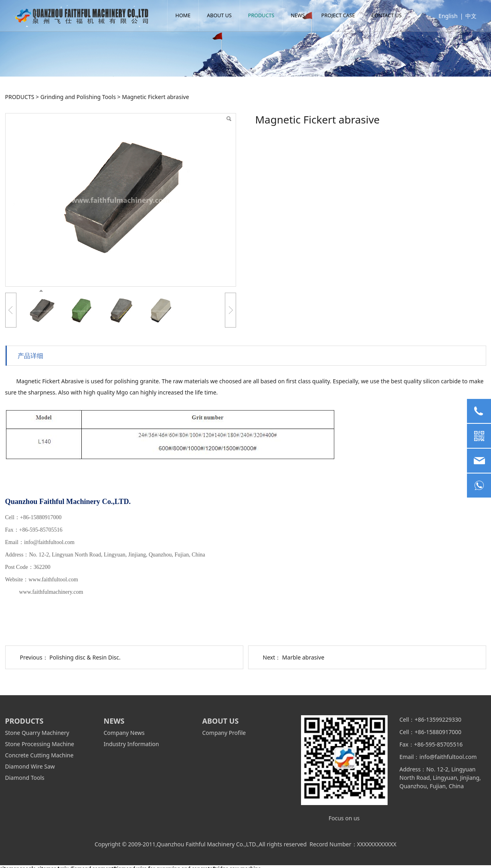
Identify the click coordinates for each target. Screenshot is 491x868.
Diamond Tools (25, 778)
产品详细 (30, 356)
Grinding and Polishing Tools (78, 97)
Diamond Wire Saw (30, 766)
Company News (124, 733)
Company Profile (224, 733)
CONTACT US (389, 15)
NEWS (301, 15)
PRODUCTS (264, 15)
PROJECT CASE (341, 15)
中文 (468, 16)
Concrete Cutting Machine (39, 755)
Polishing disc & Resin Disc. (85, 657)
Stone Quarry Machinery (37, 733)
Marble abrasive (303, 657)
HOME (186, 15)
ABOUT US (222, 15)
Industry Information (131, 744)
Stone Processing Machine (40, 744)
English (445, 16)
